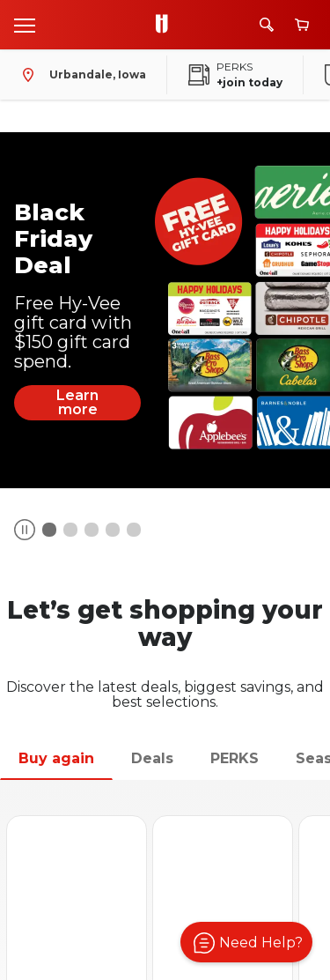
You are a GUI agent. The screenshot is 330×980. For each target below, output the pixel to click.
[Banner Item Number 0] (49, 530)
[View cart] (302, 25)
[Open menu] (25, 25)
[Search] (267, 25)
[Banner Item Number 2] (92, 530)
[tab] (56, 759)
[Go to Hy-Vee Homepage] (166, 25)
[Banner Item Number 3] (113, 530)
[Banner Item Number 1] (70, 530)
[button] (246, 942)
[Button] (25, 530)
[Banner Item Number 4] (134, 530)
